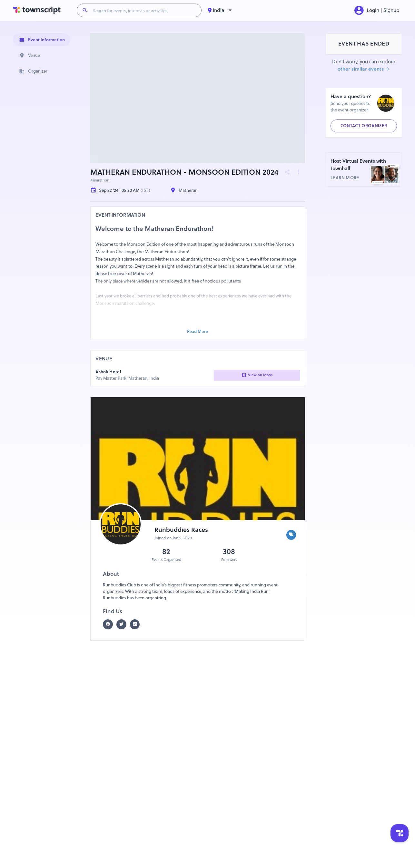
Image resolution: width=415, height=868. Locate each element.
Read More (198, 331)
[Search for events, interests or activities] (144, 10)
